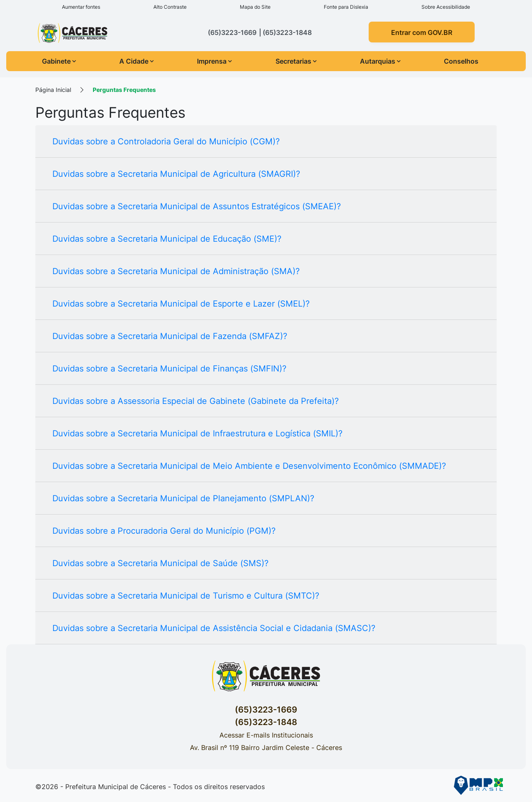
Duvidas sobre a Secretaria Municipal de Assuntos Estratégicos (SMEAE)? (197, 206)
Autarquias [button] (380, 61)
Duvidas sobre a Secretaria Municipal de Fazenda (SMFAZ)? (170, 336)
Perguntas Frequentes (124, 90)
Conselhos (461, 61)
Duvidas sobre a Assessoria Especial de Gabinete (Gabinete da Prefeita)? (196, 401)
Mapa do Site (255, 7)
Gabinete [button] (59, 61)
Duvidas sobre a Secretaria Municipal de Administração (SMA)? (176, 271)
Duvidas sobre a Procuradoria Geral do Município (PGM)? (164, 531)
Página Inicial (53, 90)
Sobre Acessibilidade (446, 7)
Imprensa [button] (214, 61)
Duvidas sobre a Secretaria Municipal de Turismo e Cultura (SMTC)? (186, 596)
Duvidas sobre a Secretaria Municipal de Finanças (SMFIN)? (169, 369)
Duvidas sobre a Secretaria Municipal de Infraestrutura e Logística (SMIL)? (197, 433)
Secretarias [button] (296, 61)
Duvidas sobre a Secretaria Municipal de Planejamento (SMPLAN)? (183, 498)
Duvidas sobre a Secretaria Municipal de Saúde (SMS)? (160, 563)
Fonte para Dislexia (346, 7)
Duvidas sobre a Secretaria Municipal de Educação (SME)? (167, 239)
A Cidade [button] (137, 61)
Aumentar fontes (81, 7)
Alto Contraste (170, 7)
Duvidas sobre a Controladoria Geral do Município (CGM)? (166, 141)
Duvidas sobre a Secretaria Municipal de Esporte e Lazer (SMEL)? (181, 304)
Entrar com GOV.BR (422, 32)
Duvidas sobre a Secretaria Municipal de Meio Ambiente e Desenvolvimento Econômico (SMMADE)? (249, 466)
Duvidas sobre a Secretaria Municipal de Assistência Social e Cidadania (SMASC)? (214, 628)
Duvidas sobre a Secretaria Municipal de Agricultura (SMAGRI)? (176, 174)
